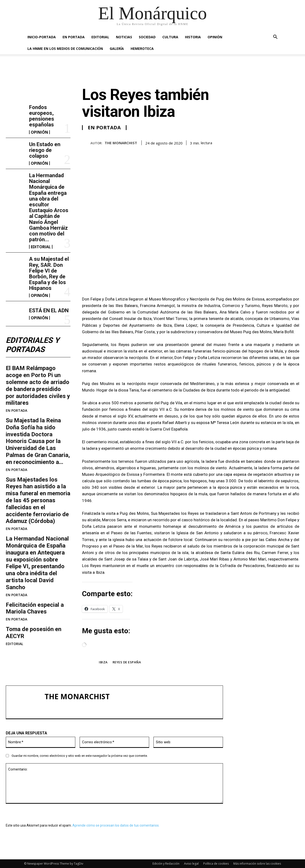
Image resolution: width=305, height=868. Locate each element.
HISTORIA (193, 37)
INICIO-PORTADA (42, 37)
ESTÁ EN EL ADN (49, 310)
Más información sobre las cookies (257, 864)
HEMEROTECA (142, 49)
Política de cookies (216, 864)
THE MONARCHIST (121, 143)
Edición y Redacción (166, 864)
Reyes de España (127, 662)
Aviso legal (191, 864)
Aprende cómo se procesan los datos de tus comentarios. (116, 825)
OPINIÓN (215, 37)
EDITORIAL (100, 37)
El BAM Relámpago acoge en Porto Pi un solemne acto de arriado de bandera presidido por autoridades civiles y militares (38, 386)
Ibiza (103, 662)
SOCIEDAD (147, 37)
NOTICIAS (124, 37)
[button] (275, 37)
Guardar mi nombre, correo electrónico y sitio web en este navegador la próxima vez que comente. (80, 756)
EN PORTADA (74, 37)
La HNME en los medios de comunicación (65, 49)
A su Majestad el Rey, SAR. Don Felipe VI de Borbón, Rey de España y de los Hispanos (49, 274)
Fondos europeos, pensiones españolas (42, 116)
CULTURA (170, 37)
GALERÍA (117, 49)
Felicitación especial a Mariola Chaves (35, 608)
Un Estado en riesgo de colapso (45, 150)
